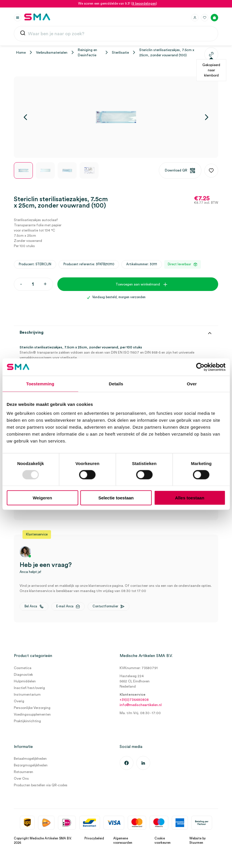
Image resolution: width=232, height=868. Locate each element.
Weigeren (42, 498)
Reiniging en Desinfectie (87, 53)
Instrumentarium (27, 695)
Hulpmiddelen (25, 681)
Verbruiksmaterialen (52, 53)
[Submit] (23, 34)
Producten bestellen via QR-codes (41, 785)
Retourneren (23, 772)
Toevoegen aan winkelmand (138, 284)
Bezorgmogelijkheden (31, 765)
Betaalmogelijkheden (30, 759)
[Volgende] (207, 117)
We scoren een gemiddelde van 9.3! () (118, 4)
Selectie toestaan (116, 498)
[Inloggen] (195, 18)
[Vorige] (25, 117)
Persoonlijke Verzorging (32, 708)
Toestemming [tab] (40, 383)
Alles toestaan (190, 498)
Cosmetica (23, 668)
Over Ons (21, 779)
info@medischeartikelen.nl (141, 705)
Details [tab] (116, 383)
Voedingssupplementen (32, 714)
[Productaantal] (33, 284)
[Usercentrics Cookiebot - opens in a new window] (200, 367)
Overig (19, 701)
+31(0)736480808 (134, 700)
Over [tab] (192, 383)
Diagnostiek (23, 675)
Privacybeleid (94, 838)
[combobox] (116, 34)
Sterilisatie (120, 53)
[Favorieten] (205, 18)
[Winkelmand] (214, 18)
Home (21, 53)
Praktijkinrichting (27, 721)
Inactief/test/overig (29, 688)
